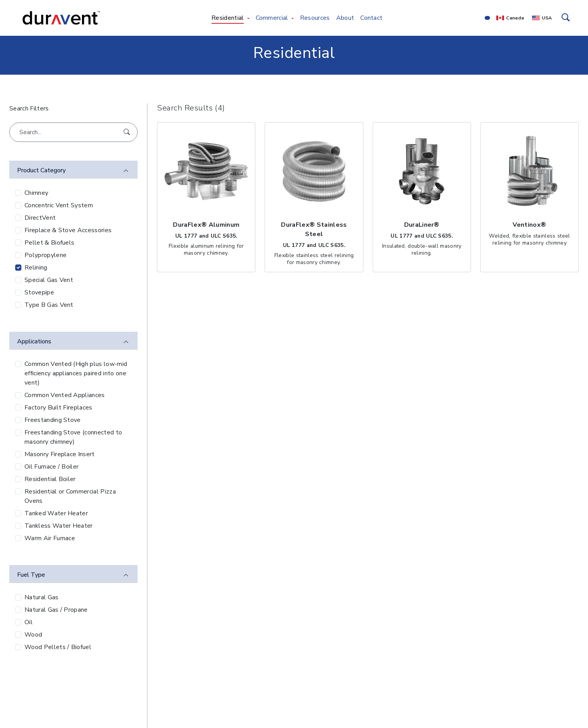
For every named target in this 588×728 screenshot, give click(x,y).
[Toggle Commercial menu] (293, 18)
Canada (515, 18)
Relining (36, 268)
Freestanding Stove (53, 420)
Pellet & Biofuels (49, 243)
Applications (34, 341)
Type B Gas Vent (49, 305)
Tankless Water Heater (59, 526)
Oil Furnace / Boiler (51, 467)
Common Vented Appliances (65, 395)
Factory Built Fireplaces (58, 408)
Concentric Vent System (59, 205)
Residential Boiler (50, 479)
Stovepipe (39, 292)
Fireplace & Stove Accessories (68, 230)
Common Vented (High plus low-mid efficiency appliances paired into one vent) (76, 373)
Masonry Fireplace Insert (60, 454)
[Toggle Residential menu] (248, 18)
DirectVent (40, 218)
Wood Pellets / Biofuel (58, 647)
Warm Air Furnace (50, 538)
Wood (33, 635)
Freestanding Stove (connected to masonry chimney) (73, 437)
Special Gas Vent (49, 280)
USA (547, 18)
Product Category (41, 170)
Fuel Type (31, 575)
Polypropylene (45, 255)
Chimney (36, 193)
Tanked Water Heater (56, 513)
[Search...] (73, 132)
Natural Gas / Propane (56, 610)
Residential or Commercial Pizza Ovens (70, 496)
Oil (29, 622)
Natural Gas (42, 597)
